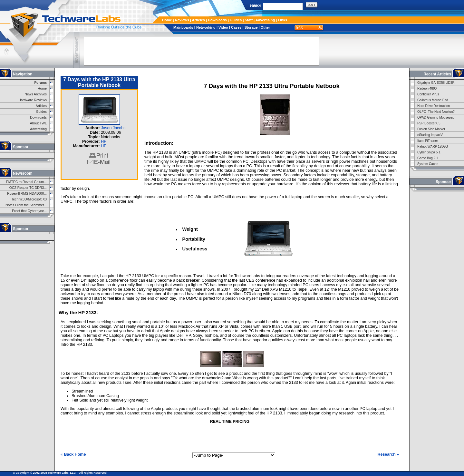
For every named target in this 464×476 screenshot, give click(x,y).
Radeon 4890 (427, 88)
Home (167, 20)
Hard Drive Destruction (434, 106)
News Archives (36, 94)
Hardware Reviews (33, 100)
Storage (251, 27)
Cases (236, 27)
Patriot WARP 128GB (433, 146)
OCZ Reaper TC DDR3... (28, 188)
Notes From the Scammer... (26, 205)
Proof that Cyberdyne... (29, 211)
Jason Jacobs (113, 128)
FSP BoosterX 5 (429, 123)
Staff (249, 20)
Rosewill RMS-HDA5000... (27, 194)
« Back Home (73, 454)
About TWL (38, 123)
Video (223, 27)
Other (265, 27)
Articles (198, 20)
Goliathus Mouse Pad (433, 100)
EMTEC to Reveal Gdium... (26, 182)
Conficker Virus (428, 94)
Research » (388, 454)
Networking (206, 27)
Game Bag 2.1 (428, 158)
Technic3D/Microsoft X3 (29, 199)
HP (104, 141)
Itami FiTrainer (428, 141)
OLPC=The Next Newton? (436, 112)
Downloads (217, 20)
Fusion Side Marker (431, 129)
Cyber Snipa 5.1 (429, 152)
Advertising (265, 20)
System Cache (428, 164)
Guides (236, 20)
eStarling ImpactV (430, 135)
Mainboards (183, 27)
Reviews (182, 20)
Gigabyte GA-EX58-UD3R (436, 83)
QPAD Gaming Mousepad (436, 117)
